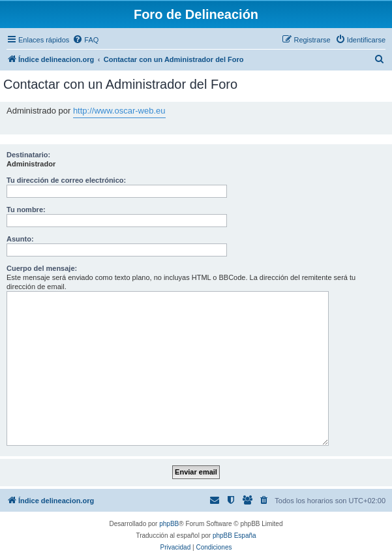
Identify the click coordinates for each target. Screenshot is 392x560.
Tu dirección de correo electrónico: (66, 180)
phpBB (169, 524)
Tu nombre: (26, 210)
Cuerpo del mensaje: (42, 268)
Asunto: (20, 239)
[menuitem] (85, 40)
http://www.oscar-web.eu (119, 111)
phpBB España (234, 536)
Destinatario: (28, 155)
